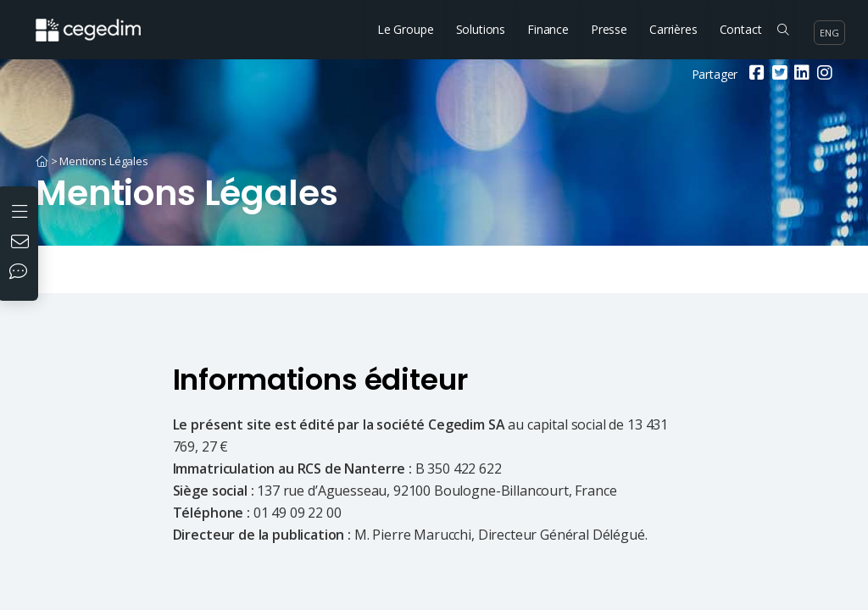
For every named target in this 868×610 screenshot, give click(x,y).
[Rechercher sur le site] (783, 30)
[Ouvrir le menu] (22, 210)
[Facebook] (755, 74)
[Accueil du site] (101, 21)
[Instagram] (823, 74)
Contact (741, 29)
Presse (609, 29)
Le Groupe (406, 29)
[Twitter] (778, 74)
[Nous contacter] (22, 243)
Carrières (673, 29)
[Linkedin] (800, 74)
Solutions (481, 29)
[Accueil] (42, 161)
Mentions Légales (103, 161)
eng (829, 33)
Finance (548, 29)
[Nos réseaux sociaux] (22, 273)
